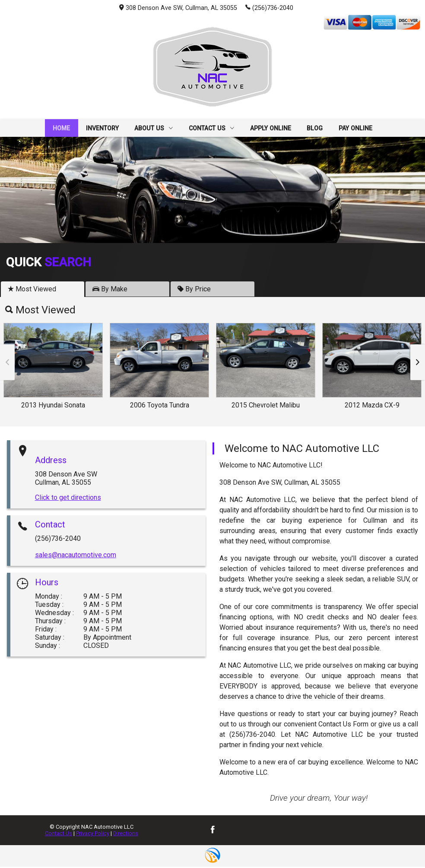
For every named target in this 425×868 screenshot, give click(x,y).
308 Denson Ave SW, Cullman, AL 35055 (178, 8)
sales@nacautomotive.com (76, 556)
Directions (126, 835)
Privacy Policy (93, 835)
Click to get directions (68, 498)
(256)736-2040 (269, 7)
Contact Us (59, 835)
